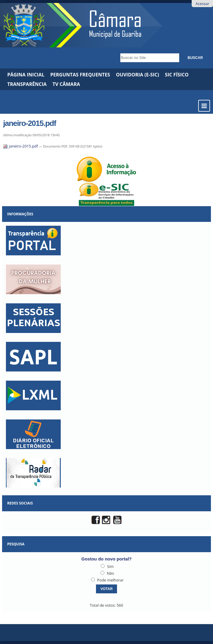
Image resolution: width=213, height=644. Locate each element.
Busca (119, 52)
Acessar (202, 4)
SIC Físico (177, 75)
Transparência (27, 84)
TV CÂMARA (66, 84)
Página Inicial (26, 75)
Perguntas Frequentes (80, 75)
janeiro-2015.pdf (21, 146)
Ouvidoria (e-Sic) (137, 75)
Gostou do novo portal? (107, 559)
